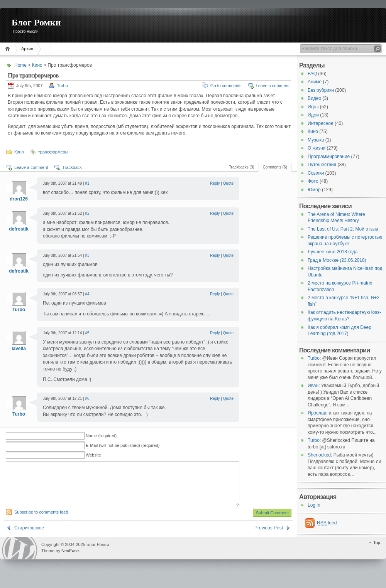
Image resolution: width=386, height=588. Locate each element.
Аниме (315, 82)
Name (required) (101, 436)
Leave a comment (273, 86)
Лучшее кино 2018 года (333, 252)
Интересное (321, 123)
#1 (87, 183)
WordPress (20, 557)
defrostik (19, 229)
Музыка (316, 140)
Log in (314, 505)
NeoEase (70, 560)
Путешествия (322, 165)
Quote (228, 183)
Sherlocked (319, 455)
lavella (19, 349)
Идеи (313, 115)
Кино (37, 65)
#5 (87, 333)
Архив (27, 49)
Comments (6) (275, 167)
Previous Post (269, 537)
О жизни (317, 148)
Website (93, 455)
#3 (87, 255)
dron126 (19, 199)
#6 (87, 398)
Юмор (314, 190)
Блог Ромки (36, 22)
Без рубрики (321, 90)
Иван (313, 386)
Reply (215, 183)
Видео (314, 98)
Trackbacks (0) (242, 167)
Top (377, 552)
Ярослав (317, 413)
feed (327, 523)
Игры (313, 107)
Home (9, 49)
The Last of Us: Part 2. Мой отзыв (343, 229)
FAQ (312, 74)
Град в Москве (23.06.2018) (337, 260)
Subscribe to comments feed (41, 521)
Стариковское (29, 537)
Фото (313, 181)
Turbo (63, 86)
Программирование (329, 157)
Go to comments (226, 86)
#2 (87, 213)
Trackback (72, 167)
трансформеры (53, 152)
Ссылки (316, 173)
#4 (87, 294)
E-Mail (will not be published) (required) (123, 445)
